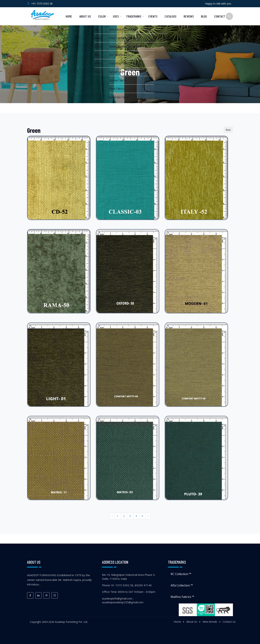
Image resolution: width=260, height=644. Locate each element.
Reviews (189, 16)
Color (102, 16)
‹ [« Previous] (112, 516)
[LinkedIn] (38, 595)
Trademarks (134, 16)
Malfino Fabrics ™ (182, 597)
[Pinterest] (46, 595)
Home (69, 16)
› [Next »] (148, 516)
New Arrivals (210, 622)
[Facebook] (30, 595)
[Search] (229, 16)
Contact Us (229, 622)
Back (228, 130)
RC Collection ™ (181, 574)
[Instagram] (55, 595)
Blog (204, 16)
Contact (220, 16)
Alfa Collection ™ (182, 585)
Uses (116, 16)
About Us (85, 16)
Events (153, 16)
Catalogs (171, 16)
